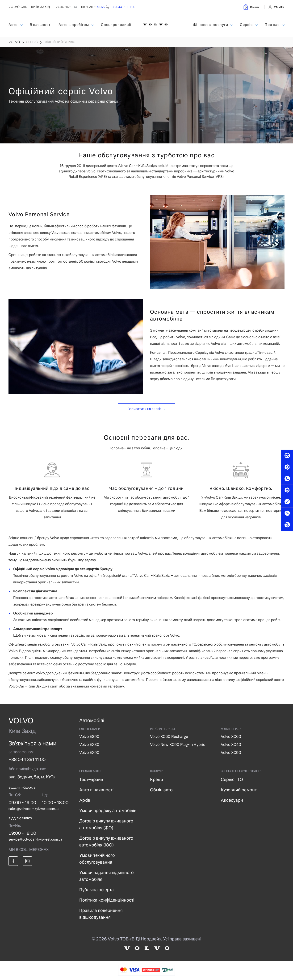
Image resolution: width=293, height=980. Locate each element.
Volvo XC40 (231, 745)
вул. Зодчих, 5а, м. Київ (32, 777)
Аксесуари (232, 800)
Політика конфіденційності (107, 900)
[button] (251, 7)
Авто (14, 25)
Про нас (273, 25)
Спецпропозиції (116, 25)
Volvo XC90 (231, 753)
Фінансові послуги (211, 25)
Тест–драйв (91, 779)
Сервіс (247, 25)
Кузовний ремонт (239, 790)
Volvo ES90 (89, 737)
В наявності (41, 25)
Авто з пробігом (74, 25)
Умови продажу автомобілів (108, 811)
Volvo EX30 (89, 745)
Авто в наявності (96, 790)
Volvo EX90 (89, 753)
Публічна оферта (96, 890)
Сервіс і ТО (232, 779)
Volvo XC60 (231, 737)
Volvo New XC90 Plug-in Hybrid (178, 745)
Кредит (157, 779)
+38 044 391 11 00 (27, 759)
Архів (85, 800)
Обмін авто (161, 790)
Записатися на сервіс (145, 409)
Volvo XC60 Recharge (169, 737)
